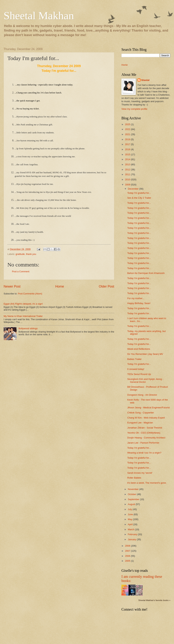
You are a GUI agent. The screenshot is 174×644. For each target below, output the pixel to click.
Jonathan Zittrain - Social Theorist (145, 428)
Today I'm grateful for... (139, 193)
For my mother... (136, 298)
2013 (128, 164)
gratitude (20, 254)
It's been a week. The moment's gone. (147, 483)
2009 (128, 185)
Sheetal (145, 80)
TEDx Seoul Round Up (139, 374)
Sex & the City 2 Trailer (139, 198)
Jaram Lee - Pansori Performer (143, 443)
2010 (128, 180)
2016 (128, 149)
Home (60, 286)
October (132, 494)
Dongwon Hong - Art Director (142, 395)
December (133, 189)
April (130, 524)
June (131, 514)
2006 (128, 556)
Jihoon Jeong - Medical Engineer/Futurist (148, 408)
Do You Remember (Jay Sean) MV (145, 354)
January (132, 539)
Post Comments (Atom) (30, 294)
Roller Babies (134, 478)
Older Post (106, 286)
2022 (128, 129)
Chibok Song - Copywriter (141, 413)
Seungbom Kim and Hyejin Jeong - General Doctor (145, 380)
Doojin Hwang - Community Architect (146, 438)
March (131, 529)
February (133, 534)
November (133, 489)
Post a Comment (21, 271)
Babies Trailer (134, 359)
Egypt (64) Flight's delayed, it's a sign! (23, 304)
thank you (31, 254)
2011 (128, 174)
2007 (128, 551)
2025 (128, 124)
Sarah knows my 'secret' (140, 473)
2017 (128, 144)
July (130, 509)
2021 (128, 134)
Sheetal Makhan (39, 16)
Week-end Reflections (139, 349)
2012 (128, 170)
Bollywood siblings (28, 328)
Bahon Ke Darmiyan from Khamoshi (146, 273)
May (130, 519)
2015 (128, 154)
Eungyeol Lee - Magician (140, 423)
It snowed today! (136, 369)
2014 (128, 159)
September (134, 499)
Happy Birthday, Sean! (139, 303)
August (132, 504)
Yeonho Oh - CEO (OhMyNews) (144, 433)
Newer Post (12, 286)
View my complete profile (134, 109)
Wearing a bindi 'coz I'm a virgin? (144, 453)
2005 (128, 561)
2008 (128, 546)
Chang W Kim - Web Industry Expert (146, 418)
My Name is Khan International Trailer (23, 316)
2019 (128, 139)
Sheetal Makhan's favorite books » (154, 600)
